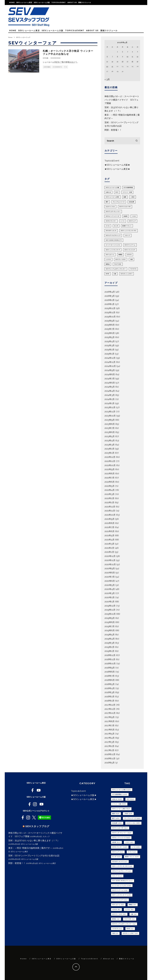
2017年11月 (110, 709)
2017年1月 (109, 750)
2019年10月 (110, 614)
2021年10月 (110, 515)
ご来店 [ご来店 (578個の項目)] (133, 197)
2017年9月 (110, 717)
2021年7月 (109, 527)
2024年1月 (109, 403)
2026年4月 (110, 292)
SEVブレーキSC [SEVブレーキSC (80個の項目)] (121, 259)
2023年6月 (110, 432)
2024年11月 (110, 362)
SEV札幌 (45, 58)
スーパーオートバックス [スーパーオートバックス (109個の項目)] (113, 245)
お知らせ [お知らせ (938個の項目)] (108, 192)
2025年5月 (110, 337)
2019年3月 (110, 643)
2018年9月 (110, 668)
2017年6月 (110, 730)
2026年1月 (109, 304)
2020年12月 (110, 556)
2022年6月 (110, 482)
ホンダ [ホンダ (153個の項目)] (116, 226)
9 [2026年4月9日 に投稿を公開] (123, 56)
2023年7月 (110, 428)
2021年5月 (109, 535)
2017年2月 (109, 746)
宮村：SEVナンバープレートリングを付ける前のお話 (34, 856)
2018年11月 (110, 659)
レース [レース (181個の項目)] (123, 221)
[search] (137, 141)
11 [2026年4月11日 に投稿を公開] (132, 56)
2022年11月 (110, 461)
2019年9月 (110, 618)
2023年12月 (110, 407)
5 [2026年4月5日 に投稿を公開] (138, 52)
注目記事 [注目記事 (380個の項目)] (132, 202)
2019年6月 (110, 630)
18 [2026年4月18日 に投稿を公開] (132, 61)
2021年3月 (109, 544)
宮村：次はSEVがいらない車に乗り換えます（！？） (34, 840)
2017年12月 (110, 705)
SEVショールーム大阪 (42, 2)
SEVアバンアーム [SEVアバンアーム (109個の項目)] (130, 245)
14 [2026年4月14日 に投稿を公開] (112, 61)
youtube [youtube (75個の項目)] (118, 264)
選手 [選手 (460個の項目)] (107, 202)
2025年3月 (110, 345)
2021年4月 (109, 540)
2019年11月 (110, 610)
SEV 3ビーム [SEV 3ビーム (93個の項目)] (110, 255)
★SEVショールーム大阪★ (117, 165)
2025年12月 (110, 308)
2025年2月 (109, 350)
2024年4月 (110, 391)
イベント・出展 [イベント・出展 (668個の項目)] (127, 192)
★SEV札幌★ (47, 67)
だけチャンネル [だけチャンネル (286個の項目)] (110, 207)
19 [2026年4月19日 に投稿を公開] (137, 61)
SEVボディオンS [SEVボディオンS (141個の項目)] (111, 231)
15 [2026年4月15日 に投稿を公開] (118, 61)
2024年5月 (110, 387)
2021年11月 (110, 511)
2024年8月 (110, 374)
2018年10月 (110, 664)
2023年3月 (110, 445)
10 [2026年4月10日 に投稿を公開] (127, 56)
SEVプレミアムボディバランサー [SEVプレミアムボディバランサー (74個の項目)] (116, 269)
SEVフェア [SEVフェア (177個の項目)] (132, 221)
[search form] (122, 141)
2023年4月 (110, 441)
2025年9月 (110, 321)
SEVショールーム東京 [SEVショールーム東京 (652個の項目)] (113, 197)
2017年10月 (110, 713)
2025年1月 (109, 354)
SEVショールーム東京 (24, 2)
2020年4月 (110, 589)
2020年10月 (110, 564)
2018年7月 (110, 676)
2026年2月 (110, 300)
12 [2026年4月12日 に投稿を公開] (138, 56)
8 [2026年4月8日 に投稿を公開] (118, 56)
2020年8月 (110, 573)
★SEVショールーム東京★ (117, 169)
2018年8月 (110, 672)
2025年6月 (110, 333)
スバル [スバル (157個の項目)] (108, 226)
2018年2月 (109, 697)
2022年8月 (110, 474)
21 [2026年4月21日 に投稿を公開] (112, 66)
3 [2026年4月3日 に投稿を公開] (128, 52)
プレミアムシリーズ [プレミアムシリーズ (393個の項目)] (119, 202)
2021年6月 (109, 531)
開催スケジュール (85, 2)
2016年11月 (110, 758)
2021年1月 (109, 552)
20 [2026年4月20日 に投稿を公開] (107, 66)
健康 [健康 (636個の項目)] (125, 197)
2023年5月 (110, 436)
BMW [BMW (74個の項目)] (108, 274)
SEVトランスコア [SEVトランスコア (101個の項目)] (130, 250)
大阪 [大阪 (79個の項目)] (131, 259)
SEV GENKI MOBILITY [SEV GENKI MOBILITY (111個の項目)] (114, 240)
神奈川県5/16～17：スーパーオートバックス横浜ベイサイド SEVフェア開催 (122, 100)
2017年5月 (109, 734)
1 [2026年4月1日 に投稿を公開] (118, 52)
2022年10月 (110, 465)
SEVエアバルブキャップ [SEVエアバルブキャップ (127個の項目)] (113, 235)
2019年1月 (109, 651)
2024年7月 (110, 379)
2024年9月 (110, 370)
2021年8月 (109, 523)
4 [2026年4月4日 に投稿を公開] (132, 52)
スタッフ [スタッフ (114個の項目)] (128, 235)
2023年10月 (110, 416)
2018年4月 (110, 688)
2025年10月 (110, 317)
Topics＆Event (59, 2)
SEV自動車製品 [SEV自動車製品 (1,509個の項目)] (128, 188)
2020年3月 (110, 593)
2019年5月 (110, 635)
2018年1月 (109, 701)
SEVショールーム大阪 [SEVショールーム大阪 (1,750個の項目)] (113, 188)
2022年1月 (109, 502)
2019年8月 (110, 622)
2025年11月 (110, 312)
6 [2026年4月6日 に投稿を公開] (107, 56)
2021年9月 (109, 519)
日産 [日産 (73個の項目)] (115, 274)
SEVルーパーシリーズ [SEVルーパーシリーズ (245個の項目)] (113, 216)
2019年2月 (109, 647)
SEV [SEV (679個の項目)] (117, 192)
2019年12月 (110, 606)
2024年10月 (110, 366)
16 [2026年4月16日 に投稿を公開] (123, 61)
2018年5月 (110, 684)
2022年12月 (110, 457)
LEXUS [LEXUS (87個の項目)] (129, 255)
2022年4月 (110, 490)
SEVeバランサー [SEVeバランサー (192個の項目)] (111, 221)
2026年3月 (110, 296)
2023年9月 (110, 420)
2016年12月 (110, 754)
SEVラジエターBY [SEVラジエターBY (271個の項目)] (125, 207)
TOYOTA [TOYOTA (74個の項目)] (133, 269)
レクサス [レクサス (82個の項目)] (108, 259)
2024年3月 (110, 395)
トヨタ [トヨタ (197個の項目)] (134, 216)
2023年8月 (110, 424)
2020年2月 (110, 597)
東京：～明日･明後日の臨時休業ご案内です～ (30, 848)
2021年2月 (109, 548)
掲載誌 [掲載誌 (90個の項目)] (120, 255)
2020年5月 (110, 585)
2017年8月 (110, 721)
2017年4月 (110, 738)
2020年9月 (110, 568)
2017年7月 (109, 725)
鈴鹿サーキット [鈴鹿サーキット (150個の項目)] (127, 226)
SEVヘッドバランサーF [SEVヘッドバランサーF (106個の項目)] (113, 250)
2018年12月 (110, 655)
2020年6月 (110, 581)
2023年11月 (110, 412)
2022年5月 (109, 486)
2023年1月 (109, 453)
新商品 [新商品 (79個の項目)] (108, 264)
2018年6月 (110, 680)
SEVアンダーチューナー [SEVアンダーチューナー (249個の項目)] (113, 212)
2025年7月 (110, 329)
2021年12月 (110, 507)
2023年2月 (109, 449)
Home (12, 2)
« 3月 (107, 79)
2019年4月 (110, 639)
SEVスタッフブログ (37, 826)
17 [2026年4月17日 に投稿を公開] (127, 61)
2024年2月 (110, 399)
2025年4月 (110, 341)
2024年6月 (110, 383)
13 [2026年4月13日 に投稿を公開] (107, 61)
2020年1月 (109, 602)
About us (72, 2)
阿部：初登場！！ (113, 130)
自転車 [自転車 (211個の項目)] (126, 216)
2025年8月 (110, 325)
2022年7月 (109, 478)
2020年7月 (110, 577)
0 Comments (57, 67)
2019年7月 (110, 626)
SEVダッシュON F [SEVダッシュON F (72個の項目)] (127, 274)
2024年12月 (110, 358)
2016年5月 (110, 763)
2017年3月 (109, 742)
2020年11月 (110, 560)
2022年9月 (110, 469)
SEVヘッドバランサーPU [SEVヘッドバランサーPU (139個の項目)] (129, 231)
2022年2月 (109, 498)
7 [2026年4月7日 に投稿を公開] (112, 56)
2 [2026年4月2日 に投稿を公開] (122, 52)
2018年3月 (110, 692)
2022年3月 (109, 494)
